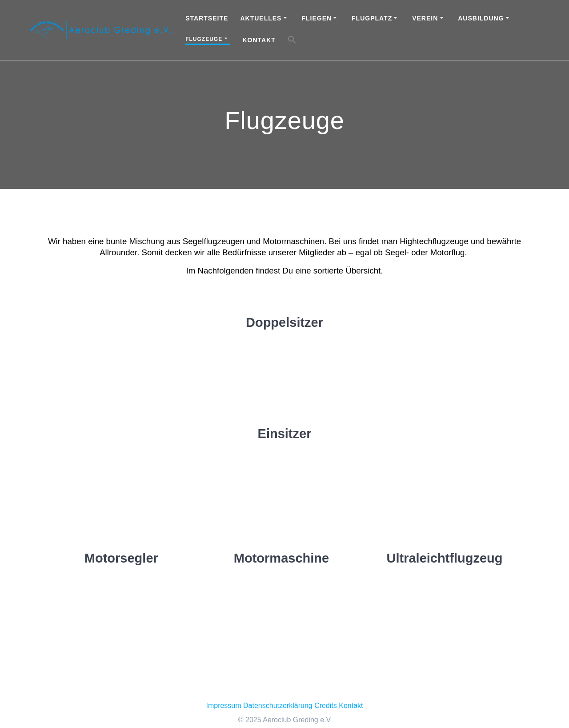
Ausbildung (481, 18)
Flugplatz (372, 18)
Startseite (207, 18)
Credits (326, 706)
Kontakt (259, 40)
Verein (425, 18)
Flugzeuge (204, 39)
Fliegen (317, 18)
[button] (292, 41)
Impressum (223, 706)
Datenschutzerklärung (278, 706)
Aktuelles (261, 18)
